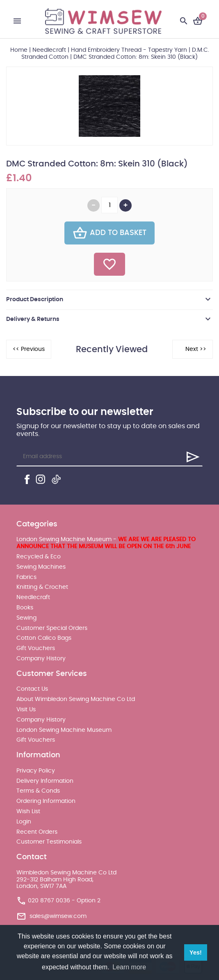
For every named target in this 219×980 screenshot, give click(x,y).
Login (24, 822)
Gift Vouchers (36, 648)
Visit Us (26, 710)
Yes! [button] (196, 952)
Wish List (28, 812)
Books (25, 608)
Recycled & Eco (39, 557)
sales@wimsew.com (58, 916)
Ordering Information (46, 801)
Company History (41, 659)
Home (19, 50)
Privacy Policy (36, 771)
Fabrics (26, 577)
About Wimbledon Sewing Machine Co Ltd (76, 699)
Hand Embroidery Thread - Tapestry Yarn (129, 50)
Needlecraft (49, 50)
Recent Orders (37, 832)
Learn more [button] (129, 967)
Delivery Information (45, 781)
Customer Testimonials (49, 842)
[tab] (109, 300)
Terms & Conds (38, 791)
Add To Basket (109, 233)
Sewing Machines (41, 567)
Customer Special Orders (52, 628)
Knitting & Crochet (42, 587)
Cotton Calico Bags (44, 638)
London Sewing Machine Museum (64, 730)
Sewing (26, 618)
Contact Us (32, 689)
